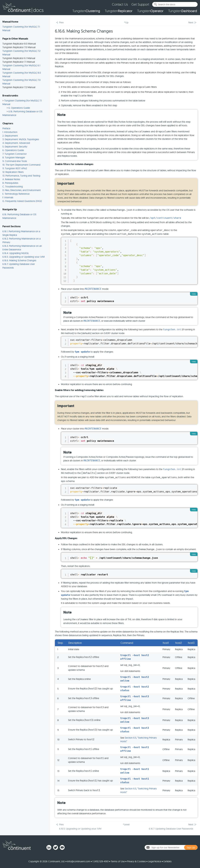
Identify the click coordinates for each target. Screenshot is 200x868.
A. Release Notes (11, 179)
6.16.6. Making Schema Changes (19, 260)
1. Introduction (10, 132)
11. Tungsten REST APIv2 (15, 168)
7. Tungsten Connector (15, 154)
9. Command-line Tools (15, 161)
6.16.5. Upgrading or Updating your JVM (24, 257)
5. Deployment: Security (15, 147)
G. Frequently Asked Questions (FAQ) (22, 201)
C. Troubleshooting (13, 186)
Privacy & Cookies (136, 861)
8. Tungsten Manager (14, 157)
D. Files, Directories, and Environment (22, 190)
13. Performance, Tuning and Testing (21, 176)
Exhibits (168, 861)
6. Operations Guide (19, 108)
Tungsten (86, 11)
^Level (126, 824)
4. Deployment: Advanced (16, 143)
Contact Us (120, 4)
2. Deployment (10, 136)
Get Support (140, 4)
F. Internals (8, 197)
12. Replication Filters (13, 172)
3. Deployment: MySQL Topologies (21, 139)
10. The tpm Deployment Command (21, 165)
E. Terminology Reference (16, 194)
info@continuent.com (79, 861)
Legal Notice (155, 861)
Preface (6, 128)
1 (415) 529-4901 (101, 861)
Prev (61, 22)
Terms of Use (118, 861)
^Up (126, 22)
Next (191, 22)
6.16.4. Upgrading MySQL (16, 253)
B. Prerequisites (10, 183)
